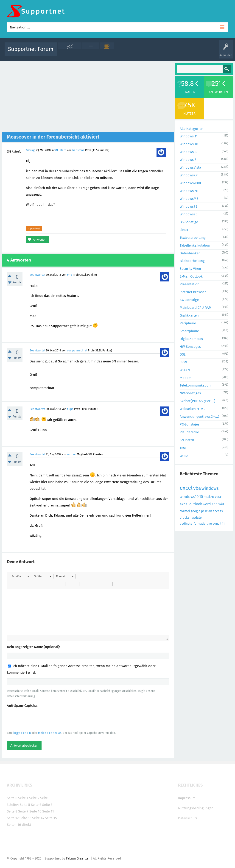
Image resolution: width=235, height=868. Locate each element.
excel (186, 488)
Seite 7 (47, 805)
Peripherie (188, 323)
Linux (184, 230)
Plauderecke (189, 432)
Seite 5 (25, 805)
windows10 (189, 497)
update (197, 518)
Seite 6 (36, 805)
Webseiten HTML (192, 409)
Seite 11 (48, 811)
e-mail (217, 524)
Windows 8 (188, 152)
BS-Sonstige (189, 222)
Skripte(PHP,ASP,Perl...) (197, 401)
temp (184, 456)
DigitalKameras (191, 339)
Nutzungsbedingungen (196, 808)
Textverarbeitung (193, 238)
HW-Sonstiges (190, 347)
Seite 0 (12, 798)
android (218, 504)
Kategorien (161, 52)
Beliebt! (107, 52)
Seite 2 (34, 798)
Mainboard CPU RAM (196, 308)
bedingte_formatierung (196, 524)
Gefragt (31, 150)
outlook (196, 504)
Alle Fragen (91, 52)
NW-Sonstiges (190, 393)
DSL (183, 354)
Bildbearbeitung (192, 261)
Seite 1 (23, 798)
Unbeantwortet (126, 52)
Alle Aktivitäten (70, 52)
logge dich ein (22, 733)
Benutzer (177, 52)
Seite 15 (51, 818)
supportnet (34, 228)
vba (197, 488)
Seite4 (14, 805)
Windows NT (189, 191)
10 (201, 497)
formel (185, 511)
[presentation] (42, 719)
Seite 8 (12, 811)
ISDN (183, 362)
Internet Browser (193, 292)
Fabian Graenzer (78, 858)
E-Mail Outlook (191, 276)
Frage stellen (195, 52)
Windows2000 (190, 183)
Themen (145, 52)
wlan (209, 511)
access (218, 511)
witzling (71, 454)
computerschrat (77, 351)
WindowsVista (190, 167)
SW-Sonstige (189, 300)
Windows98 (189, 206)
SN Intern (60, 150)
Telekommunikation (195, 385)
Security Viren (190, 269)
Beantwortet (37, 275)
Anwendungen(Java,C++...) (199, 417)
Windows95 (189, 214)
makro (209, 497)
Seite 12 (13, 818)
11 (223, 524)
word (207, 504)
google (196, 511)
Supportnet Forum (31, 49)
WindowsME (189, 199)
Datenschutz (188, 818)
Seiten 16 (14, 825)
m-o (70, 275)
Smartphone (189, 331)
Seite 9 (23, 811)
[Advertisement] (88, 97)
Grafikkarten (189, 315)
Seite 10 (35, 811)
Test (183, 448)
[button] (20, 576)
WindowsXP (189, 175)
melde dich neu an (50, 733)
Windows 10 (189, 144)
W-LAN (185, 370)
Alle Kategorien (192, 129)
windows (210, 488)
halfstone (78, 150)
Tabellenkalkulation (195, 245)
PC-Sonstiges (190, 424)
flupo (70, 409)
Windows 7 (188, 160)
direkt (26, 825)
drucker (185, 518)
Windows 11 (189, 136)
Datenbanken (190, 253)
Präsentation (190, 284)
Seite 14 (38, 818)
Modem (186, 378)
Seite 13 (25, 818)
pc (203, 511)
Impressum (187, 798)
